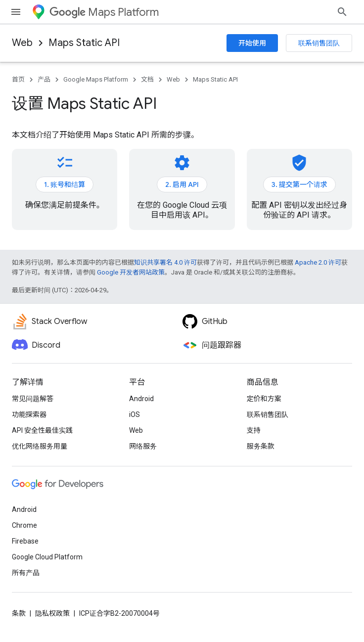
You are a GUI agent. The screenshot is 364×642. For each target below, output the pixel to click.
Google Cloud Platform (47, 557)
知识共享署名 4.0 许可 (165, 262)
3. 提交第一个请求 (299, 184)
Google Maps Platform (96, 79)
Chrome (24, 525)
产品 (44, 79)
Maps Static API (84, 43)
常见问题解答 (33, 399)
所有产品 (26, 573)
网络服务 (143, 446)
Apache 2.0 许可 (318, 262)
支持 (254, 430)
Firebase (25, 541)
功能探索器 (29, 414)
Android (141, 399)
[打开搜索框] (342, 12)
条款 (19, 613)
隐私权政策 (52, 613)
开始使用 (252, 43)
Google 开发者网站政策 (131, 272)
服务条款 (261, 446)
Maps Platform (104, 12)
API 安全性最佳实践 (42, 430)
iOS (135, 414)
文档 (147, 79)
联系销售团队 (319, 43)
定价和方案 (264, 399)
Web (22, 43)
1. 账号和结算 (65, 184)
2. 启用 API (182, 184)
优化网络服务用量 (40, 446)
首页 (18, 79)
